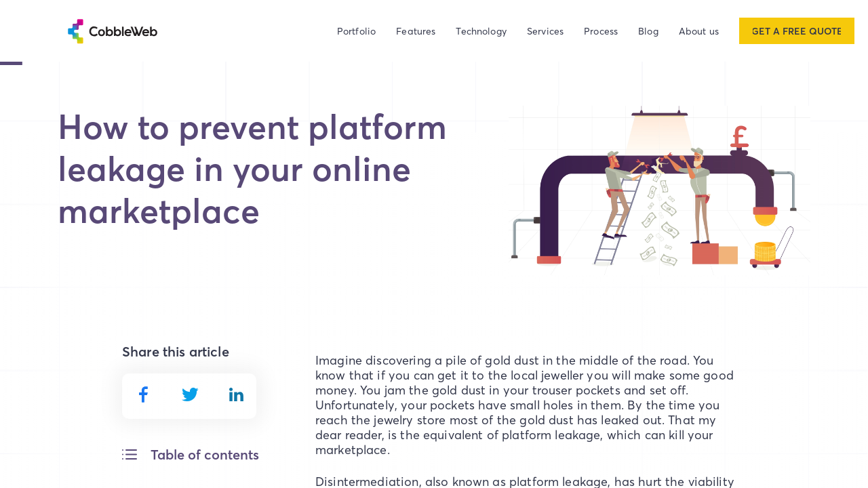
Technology (481, 31)
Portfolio (356, 31)
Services (545, 31)
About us (699, 31)
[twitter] (190, 394)
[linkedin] (236, 394)
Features (416, 31)
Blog (648, 31)
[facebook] (143, 394)
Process (601, 31)
